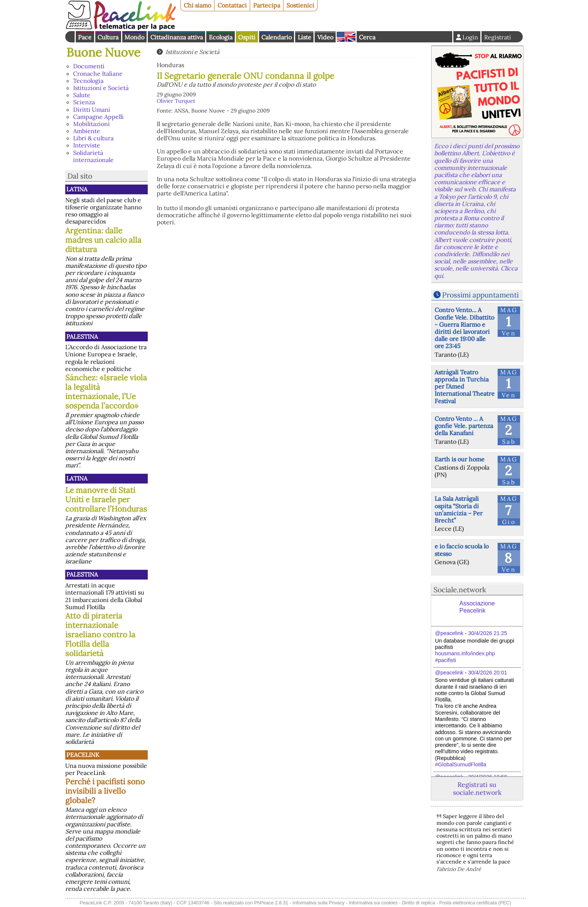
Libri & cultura (93, 138)
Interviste (87, 145)
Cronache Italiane (98, 74)
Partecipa (267, 5)
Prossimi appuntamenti (480, 295)
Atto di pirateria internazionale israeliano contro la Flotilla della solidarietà (100, 634)
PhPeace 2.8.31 (271, 903)
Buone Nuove (103, 52)
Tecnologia (88, 81)
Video (325, 37)
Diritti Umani (92, 110)
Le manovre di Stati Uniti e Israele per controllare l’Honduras (106, 499)
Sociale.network (460, 590)
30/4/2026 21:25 (487, 633)
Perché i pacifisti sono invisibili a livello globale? (105, 791)
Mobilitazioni (91, 124)
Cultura (108, 37)
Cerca (367, 37)
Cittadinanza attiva (177, 37)
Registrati (498, 37)
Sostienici (300, 5)
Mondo (134, 37)
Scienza (84, 102)
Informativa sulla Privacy (319, 903)
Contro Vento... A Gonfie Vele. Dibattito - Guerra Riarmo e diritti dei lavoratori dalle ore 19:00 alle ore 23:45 (464, 328)
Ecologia (221, 37)
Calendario (277, 37)
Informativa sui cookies (373, 903)
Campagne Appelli (98, 117)
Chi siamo (197, 5)
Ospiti (247, 37)
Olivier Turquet (176, 101)
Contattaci (232, 5)
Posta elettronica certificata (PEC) (475, 903)
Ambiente (87, 131)
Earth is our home (460, 459)
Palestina (82, 336)
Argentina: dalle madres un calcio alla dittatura (103, 240)
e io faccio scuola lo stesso (462, 550)
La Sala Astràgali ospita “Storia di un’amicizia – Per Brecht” (459, 509)
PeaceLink (83, 755)
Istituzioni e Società (101, 88)
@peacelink (449, 633)
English (346, 37)
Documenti (89, 66)
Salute (82, 95)
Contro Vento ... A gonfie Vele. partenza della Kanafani (464, 426)
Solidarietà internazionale (93, 156)
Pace (85, 37)
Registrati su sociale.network (477, 788)
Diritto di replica (418, 903)
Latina (77, 189)
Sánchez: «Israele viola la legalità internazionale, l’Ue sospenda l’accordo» (106, 392)
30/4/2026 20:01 (487, 673)
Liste (304, 37)
